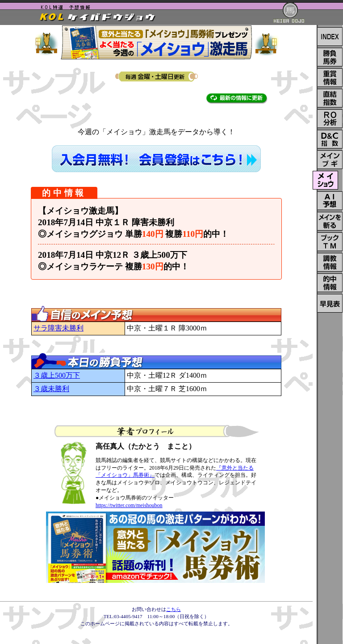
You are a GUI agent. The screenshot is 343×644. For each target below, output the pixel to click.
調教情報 (330, 262)
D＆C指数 (330, 139)
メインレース (330, 160)
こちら (174, 609)
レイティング (330, 303)
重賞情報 (330, 78)
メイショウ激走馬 (325, 180)
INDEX (330, 37)
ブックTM (330, 242)
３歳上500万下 (57, 375)
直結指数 (330, 98)
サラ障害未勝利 (59, 328)
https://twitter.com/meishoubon (129, 505)
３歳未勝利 (51, 389)
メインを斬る (330, 221)
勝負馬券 (330, 57)
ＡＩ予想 (330, 201)
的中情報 (330, 283)
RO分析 (330, 119)
